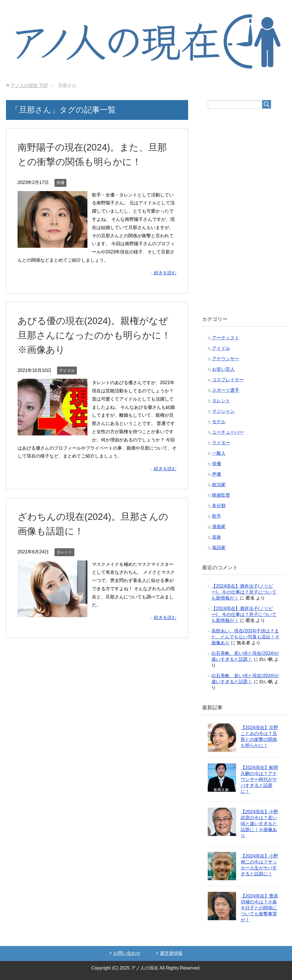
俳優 (60, 183)
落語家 (219, 548)
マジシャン (223, 411)
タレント (64, 552)
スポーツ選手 (226, 390)
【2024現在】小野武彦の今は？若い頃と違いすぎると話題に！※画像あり (259, 824)
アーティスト (226, 338)
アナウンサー (226, 359)
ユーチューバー (228, 432)
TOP (29, 85)
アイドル (67, 371)
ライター (221, 443)
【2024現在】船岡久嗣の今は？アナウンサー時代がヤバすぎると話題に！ (259, 779)
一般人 (219, 453)
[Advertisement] (244, 212)
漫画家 (219, 527)
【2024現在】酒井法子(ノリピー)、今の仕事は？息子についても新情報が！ (244, 592)
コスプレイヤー (228, 380)
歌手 (217, 516)
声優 (217, 474)
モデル (219, 422)
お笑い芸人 (223, 369)
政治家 (219, 485)
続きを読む (165, 273)
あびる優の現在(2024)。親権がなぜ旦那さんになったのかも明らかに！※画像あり (96, 335)
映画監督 (221, 495)
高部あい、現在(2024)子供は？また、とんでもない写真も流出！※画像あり (245, 637)
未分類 (219, 506)
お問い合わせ (127, 953)
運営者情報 (171, 953)
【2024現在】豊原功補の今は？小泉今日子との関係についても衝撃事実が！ (259, 908)
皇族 (217, 537)
